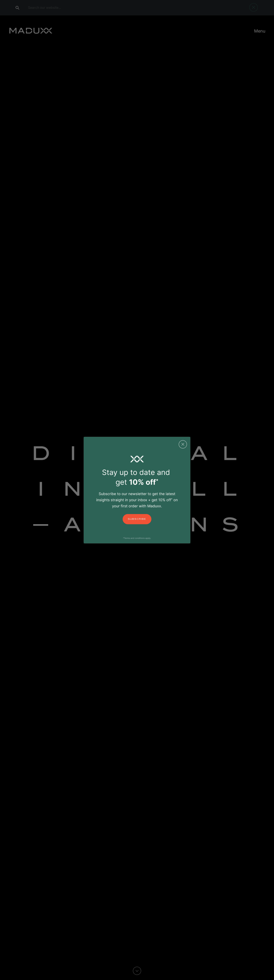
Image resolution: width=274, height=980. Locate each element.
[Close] (184, 443)
